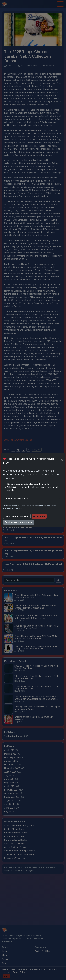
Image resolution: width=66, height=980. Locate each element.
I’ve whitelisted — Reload (17, 516)
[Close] (62, 460)
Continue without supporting (19, 522)
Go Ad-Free (39, 516)
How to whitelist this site (18, 499)
